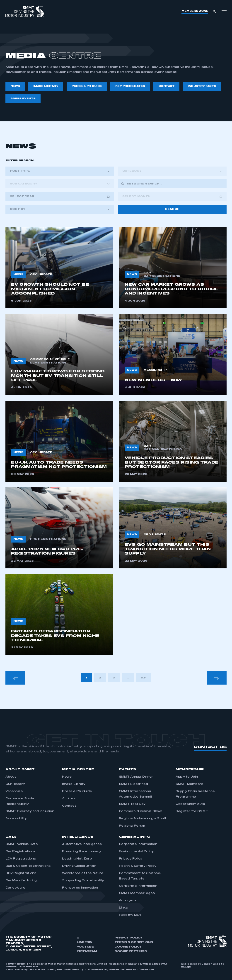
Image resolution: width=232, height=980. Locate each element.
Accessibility (16, 819)
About (11, 777)
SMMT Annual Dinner (136, 777)
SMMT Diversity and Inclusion (30, 811)
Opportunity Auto (190, 804)
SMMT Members (189, 784)
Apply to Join (187, 777)
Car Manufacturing (21, 881)
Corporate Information (138, 844)
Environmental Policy (136, 852)
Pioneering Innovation (80, 888)
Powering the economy (82, 852)
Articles (69, 799)
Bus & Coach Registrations (28, 866)
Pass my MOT (130, 915)
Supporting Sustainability (83, 881)
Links (123, 908)
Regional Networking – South (143, 819)
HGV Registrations (21, 873)
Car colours (15, 888)
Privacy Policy (131, 859)
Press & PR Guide (77, 791)
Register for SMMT (192, 811)
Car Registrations (20, 852)
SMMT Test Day (132, 804)
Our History (15, 784)
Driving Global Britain (79, 866)
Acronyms (128, 901)
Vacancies (14, 791)
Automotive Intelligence (82, 844)
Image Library (74, 784)
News (67, 777)
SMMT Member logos (137, 893)
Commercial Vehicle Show (140, 811)
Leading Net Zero (77, 859)
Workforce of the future (83, 873)
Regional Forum (132, 826)
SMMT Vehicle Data (22, 844)
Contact (69, 806)
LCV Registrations (21, 859)
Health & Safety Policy (138, 866)
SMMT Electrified (133, 784)
